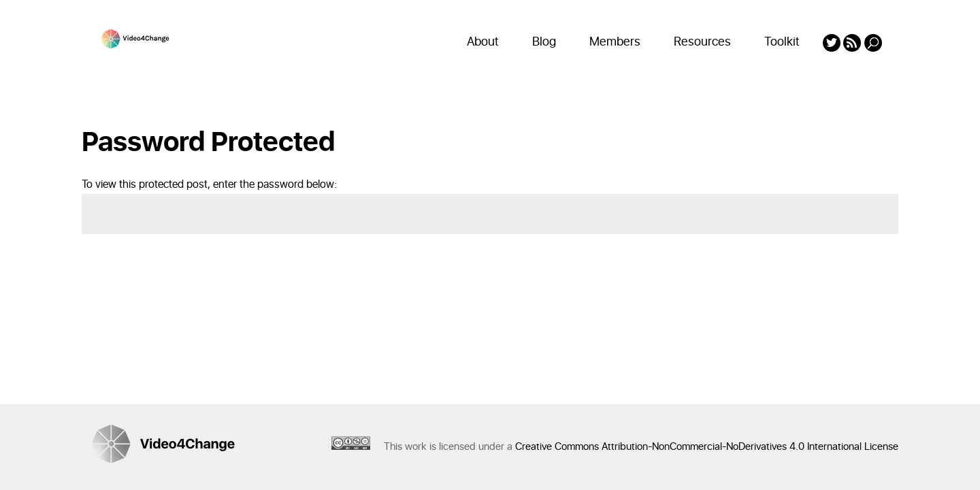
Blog (544, 42)
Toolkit (782, 42)
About (483, 42)
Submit (863, 267)
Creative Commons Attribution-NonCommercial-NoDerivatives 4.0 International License (707, 447)
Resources (702, 42)
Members (615, 42)
